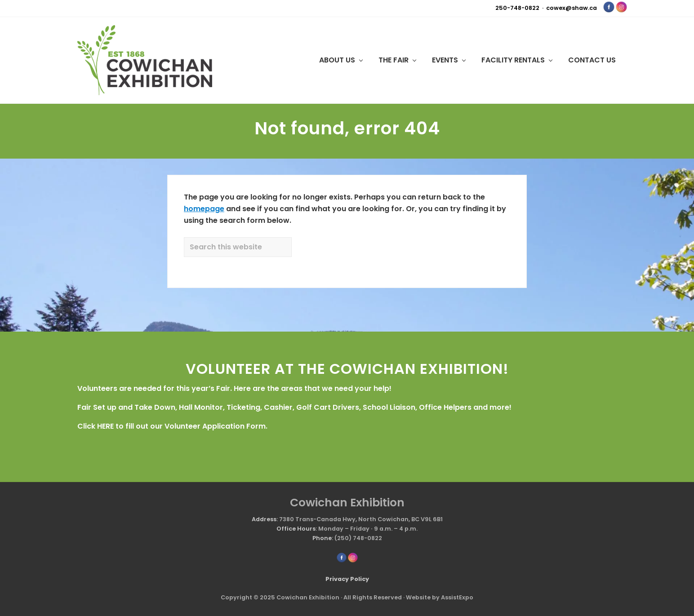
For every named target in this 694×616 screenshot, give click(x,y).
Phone (322, 538)
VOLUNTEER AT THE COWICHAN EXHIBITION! (347, 369)
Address (264, 519)
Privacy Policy (347, 579)
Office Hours (296, 529)
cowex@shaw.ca (572, 8)
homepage (204, 209)
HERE (105, 426)
